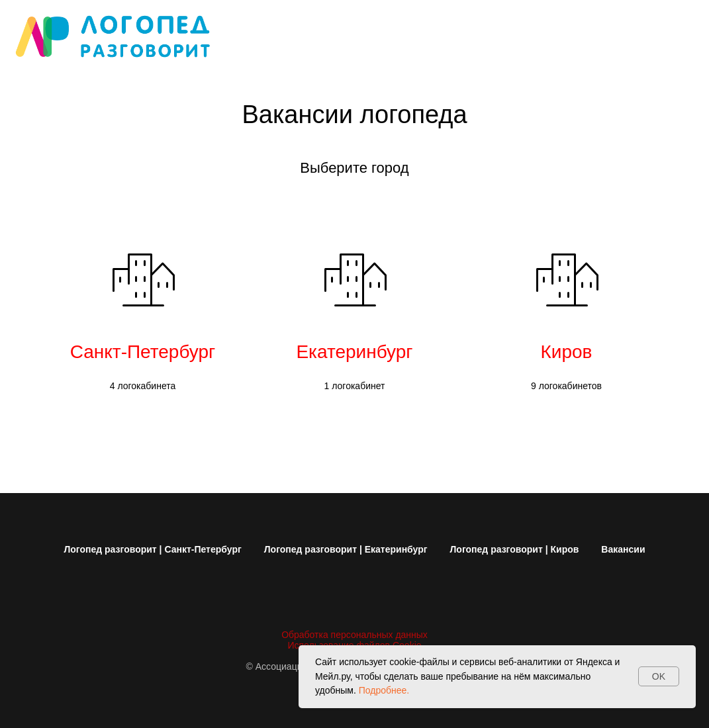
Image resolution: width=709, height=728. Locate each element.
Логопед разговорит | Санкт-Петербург (152, 549)
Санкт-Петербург (143, 352)
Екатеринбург (354, 352)
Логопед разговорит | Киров (515, 549)
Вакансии (623, 549)
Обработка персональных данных (354, 635)
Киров (567, 352)
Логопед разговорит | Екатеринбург (346, 549)
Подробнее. (384, 690)
